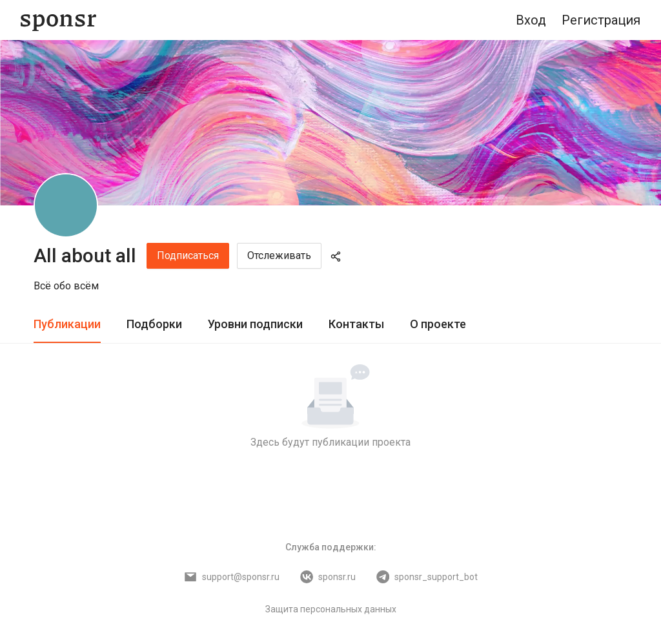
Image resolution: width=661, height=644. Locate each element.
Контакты (356, 324)
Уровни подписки (255, 324)
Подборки (154, 324)
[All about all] (66, 205)
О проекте (438, 324)
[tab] (67, 325)
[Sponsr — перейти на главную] (58, 20)
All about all (85, 255)
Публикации (67, 324)
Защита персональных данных (331, 609)
